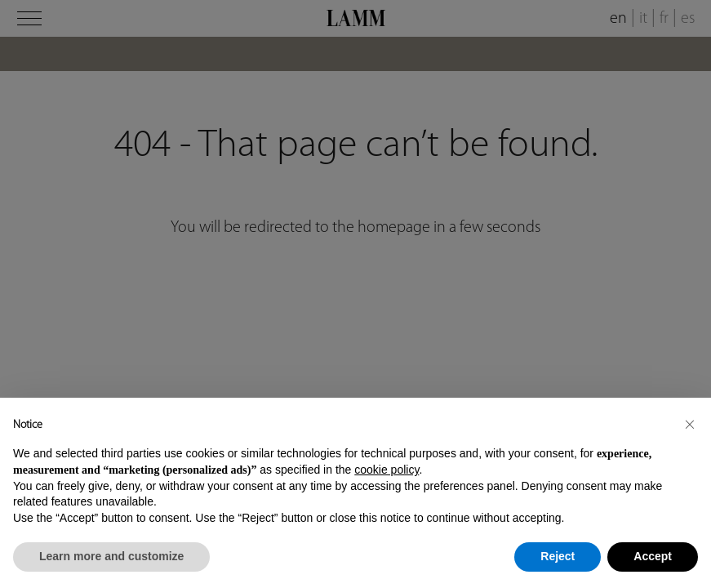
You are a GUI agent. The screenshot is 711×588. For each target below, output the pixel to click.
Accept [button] (653, 556)
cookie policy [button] (387, 470)
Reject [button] (558, 556)
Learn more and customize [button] (111, 556)
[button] (690, 424)
